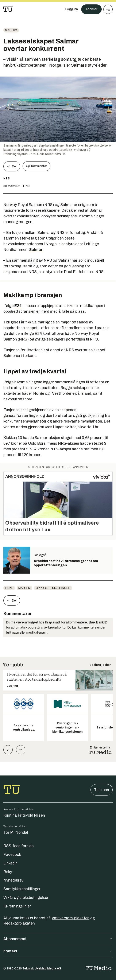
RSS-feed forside (18, 846)
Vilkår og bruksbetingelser (26, 898)
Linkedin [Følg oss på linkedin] (10, 863)
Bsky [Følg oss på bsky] (8, 872)
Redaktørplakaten (19, 923)
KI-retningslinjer (17, 906)
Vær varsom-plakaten (71, 918)
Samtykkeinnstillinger (22, 889)
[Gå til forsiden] (8, 9)
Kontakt (58, 951)
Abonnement (58, 939)
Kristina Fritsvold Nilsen (24, 815)
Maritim (11, 30)
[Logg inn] (71, 9)
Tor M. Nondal (16, 832)
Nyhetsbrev (13, 880)
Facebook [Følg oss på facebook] (12, 855)
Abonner (91, 9)
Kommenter (36, 166)
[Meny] (108, 9)
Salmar (36, 250)
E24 (18, 306)
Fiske (9, 588)
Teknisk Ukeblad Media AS (42, 969)
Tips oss (102, 790)
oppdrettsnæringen (53, 588)
